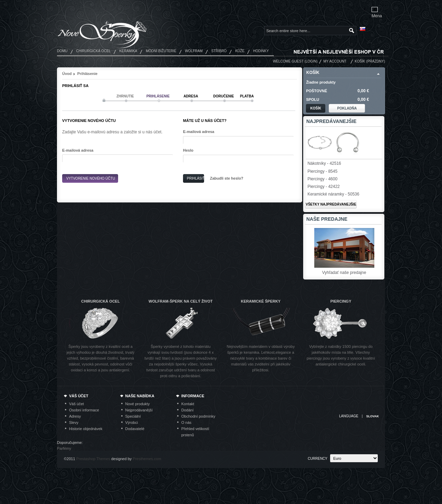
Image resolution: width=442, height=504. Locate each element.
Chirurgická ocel (94, 51)
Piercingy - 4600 (322, 179)
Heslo (188, 150)
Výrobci (132, 422)
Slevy (74, 422)
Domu (62, 51)
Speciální (133, 416)
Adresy (75, 416)
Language (349, 416)
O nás (186, 422)
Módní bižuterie (161, 51)
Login (311, 61)
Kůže (240, 51)
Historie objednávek (86, 429)
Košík (360, 61)
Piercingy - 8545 (322, 171)
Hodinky (261, 51)
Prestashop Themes (93, 459)
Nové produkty (138, 404)
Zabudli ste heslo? (227, 178)
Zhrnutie (125, 96)
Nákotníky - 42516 (324, 163)
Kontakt (188, 404)
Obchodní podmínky (198, 416)
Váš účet (76, 404)
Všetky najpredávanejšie (331, 204)
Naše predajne (327, 219)
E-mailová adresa (78, 150)
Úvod (67, 74)
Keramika (128, 51)
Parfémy (64, 448)
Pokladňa (347, 108)
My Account (335, 61)
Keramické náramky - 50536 (333, 194)
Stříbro (219, 51)
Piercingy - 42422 (323, 187)
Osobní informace (84, 410)
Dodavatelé (135, 429)
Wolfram (194, 51)
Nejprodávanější (139, 410)
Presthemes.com (147, 459)
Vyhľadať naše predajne (344, 273)
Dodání (187, 410)
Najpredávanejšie (331, 121)
